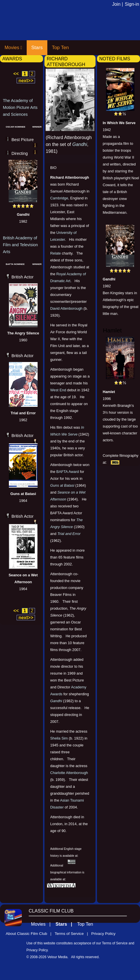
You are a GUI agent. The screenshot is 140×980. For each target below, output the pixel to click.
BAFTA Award (67, 472)
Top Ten (60, 48)
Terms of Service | (73, 934)
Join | (118, 4)
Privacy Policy (103, 934)
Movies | (43, 924)
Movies (13, 48)
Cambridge (59, 198)
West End (58, 390)
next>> (26, 81)
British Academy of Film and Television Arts (20, 245)
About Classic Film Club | (30, 934)
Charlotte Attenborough (69, 773)
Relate (56, 253)
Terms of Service (115, 943)
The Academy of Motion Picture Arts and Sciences (20, 107)
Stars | (66, 924)
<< (16, 74)
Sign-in (132, 4)
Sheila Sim (59, 738)
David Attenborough (66, 308)
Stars (37, 48)
